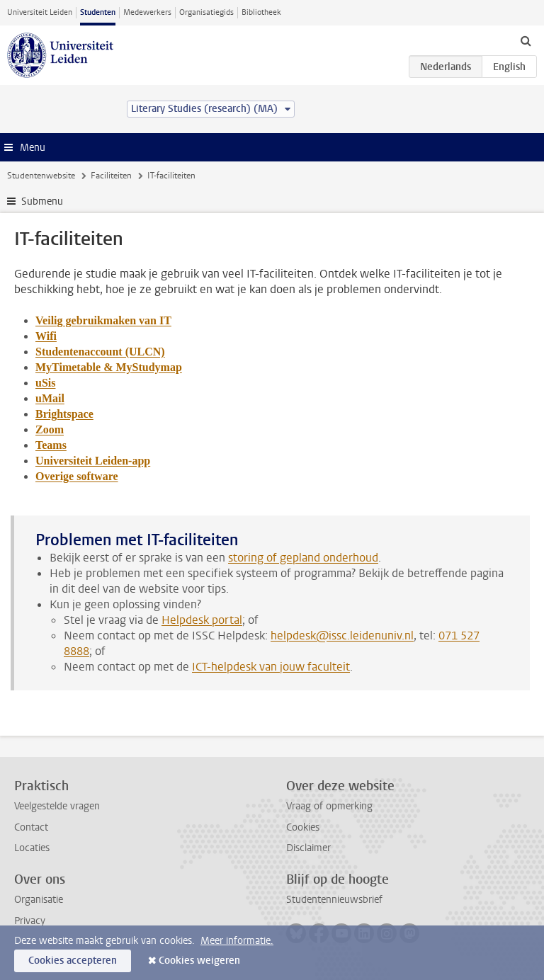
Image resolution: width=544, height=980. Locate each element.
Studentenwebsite (41, 176)
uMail (50, 398)
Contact (31, 827)
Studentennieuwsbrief (334, 900)
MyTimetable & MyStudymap (109, 367)
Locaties (32, 848)
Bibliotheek (261, 12)
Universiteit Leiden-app (93, 461)
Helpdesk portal (202, 620)
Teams (51, 445)
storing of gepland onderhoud (303, 558)
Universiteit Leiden (40, 12)
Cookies (303, 827)
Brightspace (64, 414)
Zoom (50, 429)
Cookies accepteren (73, 961)
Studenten (98, 12)
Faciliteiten (111, 176)
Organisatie (39, 900)
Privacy (30, 921)
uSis (45, 383)
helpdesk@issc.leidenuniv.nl (342, 636)
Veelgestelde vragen (57, 806)
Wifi (46, 336)
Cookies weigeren (199, 961)
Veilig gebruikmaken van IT (103, 320)
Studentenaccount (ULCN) (100, 352)
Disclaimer (308, 848)
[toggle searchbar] (526, 40)
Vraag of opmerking (329, 806)
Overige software (77, 476)
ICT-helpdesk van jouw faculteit (271, 667)
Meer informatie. (237, 941)
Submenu (42, 201)
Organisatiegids (206, 12)
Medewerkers (147, 12)
